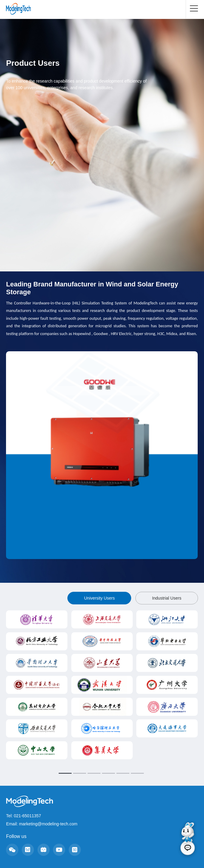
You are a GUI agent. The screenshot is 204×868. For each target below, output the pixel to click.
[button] (93, 567)
